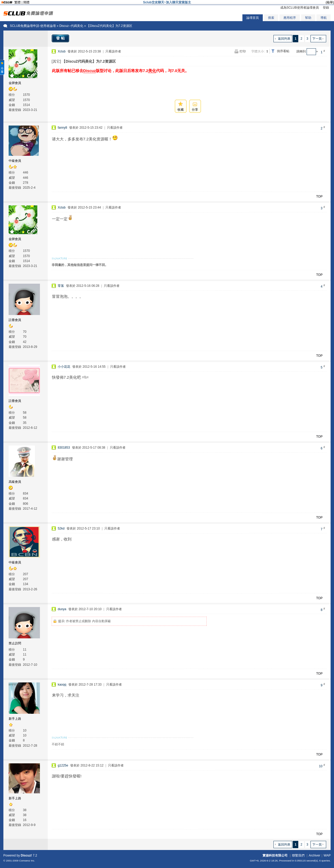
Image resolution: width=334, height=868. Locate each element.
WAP (327, 855)
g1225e (63, 765)
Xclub (62, 51)
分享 (195, 110)
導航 (324, 18)
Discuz (90, 71)
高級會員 (15, 482)
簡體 (26, 2)
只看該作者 (113, 51)
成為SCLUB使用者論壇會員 (300, 8)
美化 (152, 71)
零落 (61, 286)
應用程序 (290, 18)
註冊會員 (15, 320)
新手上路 (15, 719)
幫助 (308, 18)
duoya (62, 609)
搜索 (271, 18)
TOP (319, 197)
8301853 (64, 448)
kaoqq (62, 685)
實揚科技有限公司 (275, 855)
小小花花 (64, 367)
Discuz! (26, 855)
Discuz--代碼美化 (71, 26)
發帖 (61, 38)
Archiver (314, 855)
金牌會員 (15, 83)
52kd (61, 528)
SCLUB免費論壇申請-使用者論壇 (33, 26)
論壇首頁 (253, 18)
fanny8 (62, 128)
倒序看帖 (283, 51)
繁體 (17, 2)
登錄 (326, 8)
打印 (243, 51)
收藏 (181, 110)
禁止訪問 (15, 643)
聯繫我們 (298, 855)
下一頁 (317, 39)
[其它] (56, 61)
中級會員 (15, 161)
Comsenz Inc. (27, 861)
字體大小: (258, 51)
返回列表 (284, 39)
